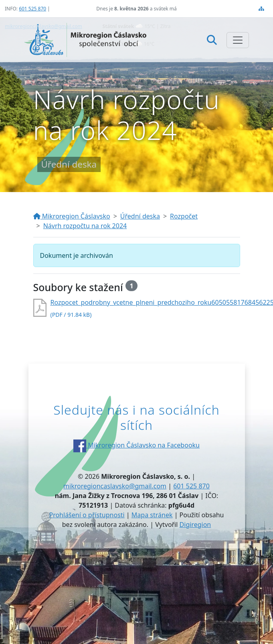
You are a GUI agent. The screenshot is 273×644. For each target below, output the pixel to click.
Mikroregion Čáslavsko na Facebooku (136, 445)
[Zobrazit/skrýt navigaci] (238, 40)
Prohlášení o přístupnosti (87, 515)
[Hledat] (212, 40)
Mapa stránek (152, 515)
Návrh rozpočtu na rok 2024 (85, 226)
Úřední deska (140, 216)
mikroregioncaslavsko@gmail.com (115, 486)
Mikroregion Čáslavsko (72, 216)
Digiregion (195, 525)
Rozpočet (184, 216)
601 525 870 (32, 9)
